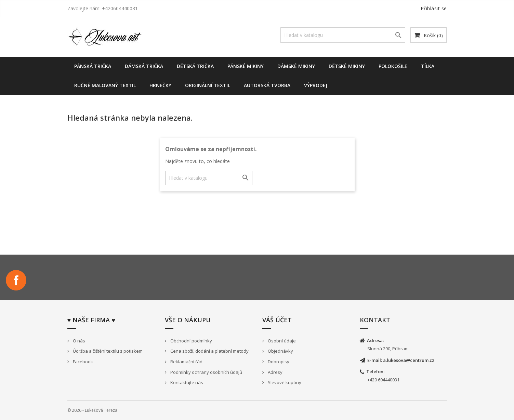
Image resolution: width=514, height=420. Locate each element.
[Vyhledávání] (343, 35)
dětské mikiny (347, 66)
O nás (78, 341)
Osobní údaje (281, 341)
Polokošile (393, 66)
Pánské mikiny (246, 66)
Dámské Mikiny (296, 66)
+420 (373, 380)
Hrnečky (160, 85)
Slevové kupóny (284, 382)
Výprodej (316, 85)
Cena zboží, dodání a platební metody (209, 351)
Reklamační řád (186, 362)
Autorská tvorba (267, 85)
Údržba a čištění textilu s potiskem (107, 351)
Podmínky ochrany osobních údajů (206, 372)
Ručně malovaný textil (105, 85)
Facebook (16, 280)
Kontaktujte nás (186, 382)
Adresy (275, 372)
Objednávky (280, 351)
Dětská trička (195, 66)
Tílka (428, 66)
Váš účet (277, 320)
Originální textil (208, 85)
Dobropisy (278, 362)
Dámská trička (144, 66)
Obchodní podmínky (191, 341)
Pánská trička (93, 66)
